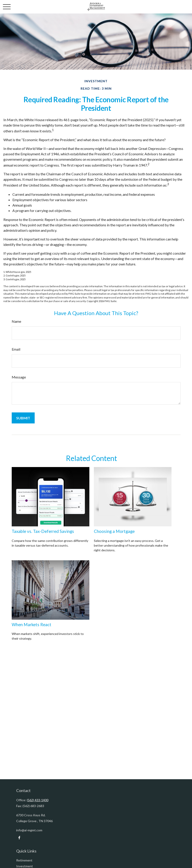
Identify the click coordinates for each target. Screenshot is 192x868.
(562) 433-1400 (38, 800)
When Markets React (32, 625)
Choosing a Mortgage (114, 531)
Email (16, 349)
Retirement (24, 860)
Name (16, 321)
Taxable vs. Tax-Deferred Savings (43, 531)
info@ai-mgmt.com (29, 830)
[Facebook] (19, 838)
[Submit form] (23, 418)
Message (19, 377)
